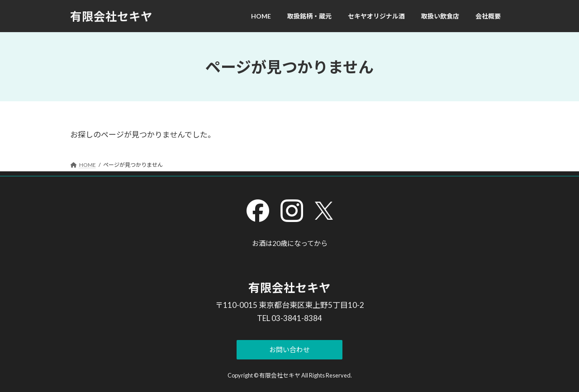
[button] (290, 349)
